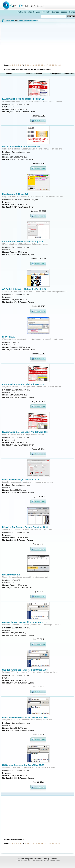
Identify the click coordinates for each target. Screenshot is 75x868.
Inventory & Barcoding (27, 20)
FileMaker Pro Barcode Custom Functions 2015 (25, 527)
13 (36, 65)
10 (28, 65)
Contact (54, 859)
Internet (31, 12)
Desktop (64, 12)
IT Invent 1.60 (9, 337)
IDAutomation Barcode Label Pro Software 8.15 (25, 432)
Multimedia (22, 12)
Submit (21, 859)
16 (45, 65)
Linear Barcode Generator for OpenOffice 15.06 (25, 717)
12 (33, 65)
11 (31, 65)
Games (72, 12)
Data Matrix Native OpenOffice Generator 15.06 (25, 622)
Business (55, 12)
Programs (29, 859)
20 (56, 65)
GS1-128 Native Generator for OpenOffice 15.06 (25, 670)
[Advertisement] (37, 43)
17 (47, 65)
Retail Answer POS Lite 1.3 (15, 194)
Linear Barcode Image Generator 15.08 (21, 480)
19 (53, 65)
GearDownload (40, 5)
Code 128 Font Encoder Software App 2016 (23, 242)
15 (42, 65)
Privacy (46, 859)
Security (47, 12)
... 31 (59, 65)
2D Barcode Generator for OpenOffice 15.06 (23, 765)
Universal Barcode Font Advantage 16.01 (22, 146)
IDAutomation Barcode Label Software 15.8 (23, 384)
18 (50, 65)
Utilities (39, 12)
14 (39, 65)
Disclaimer (38, 859)
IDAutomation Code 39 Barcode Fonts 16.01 (23, 99)
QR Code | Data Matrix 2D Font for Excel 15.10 (24, 289)
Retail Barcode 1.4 (11, 575)
